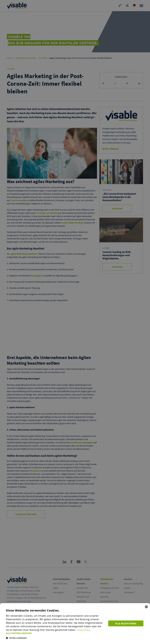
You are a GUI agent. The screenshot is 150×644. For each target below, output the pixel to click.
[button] (56, 633)
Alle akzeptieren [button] (126, 623)
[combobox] (146, 607)
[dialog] (75, 624)
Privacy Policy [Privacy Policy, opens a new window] (80, 630)
